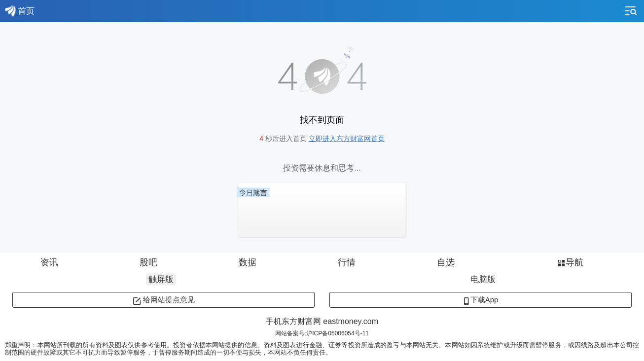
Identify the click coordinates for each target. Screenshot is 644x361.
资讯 (49, 262)
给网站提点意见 (163, 300)
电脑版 (483, 279)
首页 (20, 11)
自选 (446, 262)
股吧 (148, 262)
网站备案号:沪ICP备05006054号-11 (322, 334)
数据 (248, 262)
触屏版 (161, 279)
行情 (347, 262)
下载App (481, 300)
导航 (570, 262)
